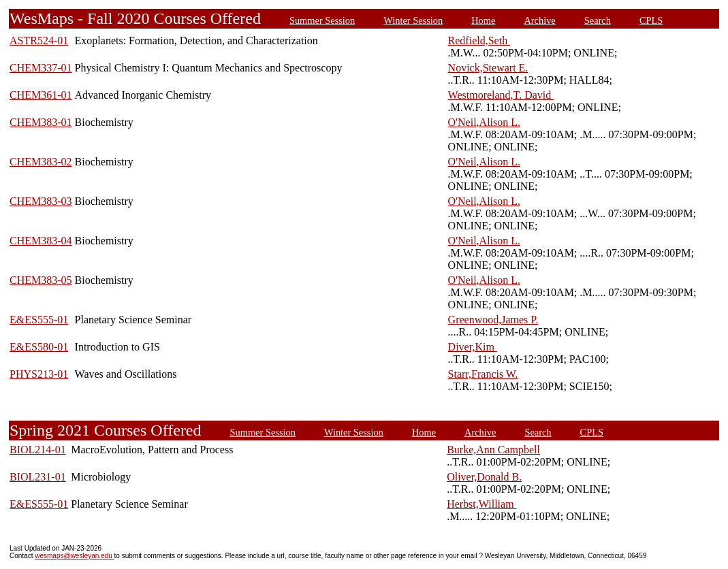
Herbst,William (481, 504)
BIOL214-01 (38, 450)
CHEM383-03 (41, 201)
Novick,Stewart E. (488, 68)
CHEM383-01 (41, 122)
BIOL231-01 (38, 477)
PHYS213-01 (39, 374)
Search (598, 20)
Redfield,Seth (479, 40)
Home (483, 20)
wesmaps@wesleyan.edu (74, 556)
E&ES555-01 (39, 320)
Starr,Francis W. (483, 374)
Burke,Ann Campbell (493, 450)
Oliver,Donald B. (484, 477)
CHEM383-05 (41, 280)
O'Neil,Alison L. (484, 122)
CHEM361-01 (41, 95)
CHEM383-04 (41, 241)
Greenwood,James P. (493, 320)
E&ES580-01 (39, 347)
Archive (539, 20)
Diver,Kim (473, 347)
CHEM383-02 (41, 162)
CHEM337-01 (41, 68)
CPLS (651, 20)
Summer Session (322, 20)
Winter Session (413, 20)
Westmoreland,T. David (501, 95)
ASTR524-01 (39, 40)
